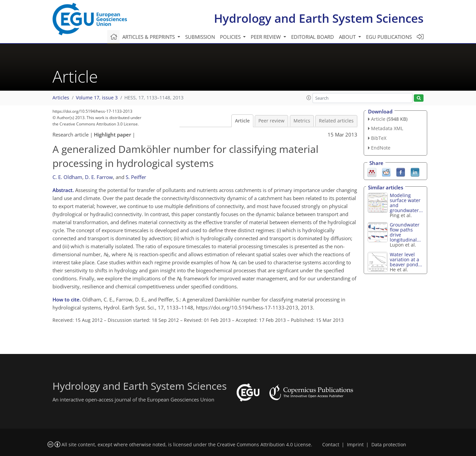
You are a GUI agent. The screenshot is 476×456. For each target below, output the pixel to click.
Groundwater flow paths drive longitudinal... (405, 232)
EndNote (381, 148)
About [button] (348, 37)
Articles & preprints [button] (149, 37)
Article (242, 121)
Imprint (355, 445)
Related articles (336, 121)
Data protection (389, 445)
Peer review (271, 121)
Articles (61, 98)
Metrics (302, 121)
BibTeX (379, 138)
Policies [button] (231, 37)
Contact (331, 445)
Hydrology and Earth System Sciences (319, 18)
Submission (200, 37)
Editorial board (313, 37)
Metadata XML (387, 128)
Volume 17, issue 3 (97, 98)
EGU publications (389, 37)
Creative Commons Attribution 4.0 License (264, 445)
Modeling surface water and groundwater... (406, 203)
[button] (309, 98)
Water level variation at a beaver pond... (406, 259)
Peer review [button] (266, 37)
